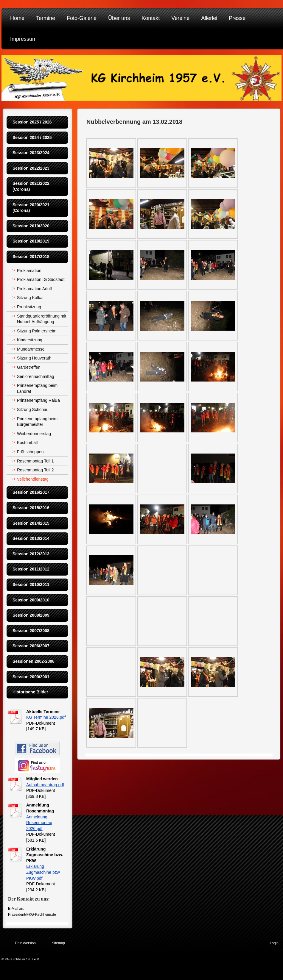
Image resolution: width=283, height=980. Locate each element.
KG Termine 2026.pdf (46, 717)
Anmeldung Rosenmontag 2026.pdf (39, 823)
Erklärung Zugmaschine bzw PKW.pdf (43, 872)
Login (274, 943)
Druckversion (25, 943)
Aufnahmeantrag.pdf (45, 785)
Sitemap (58, 943)
